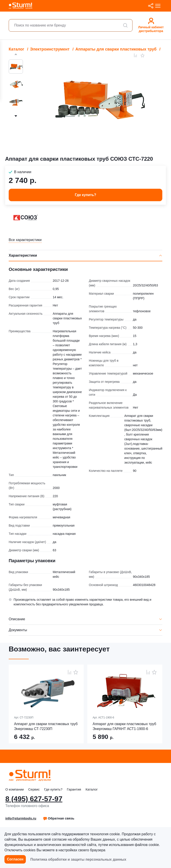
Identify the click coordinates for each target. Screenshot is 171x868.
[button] (59, 818)
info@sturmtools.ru (21, 818)
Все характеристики (25, 240)
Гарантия (74, 789)
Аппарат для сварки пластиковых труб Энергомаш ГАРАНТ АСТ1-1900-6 (124, 726)
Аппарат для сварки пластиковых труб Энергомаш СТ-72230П (46, 726)
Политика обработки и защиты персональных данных (78, 859)
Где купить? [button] (85, 195)
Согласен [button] (15, 859)
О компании (15, 789)
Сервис (34, 789)
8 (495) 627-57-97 (34, 799)
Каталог (92, 789)
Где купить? (53, 789)
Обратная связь (59, 818)
